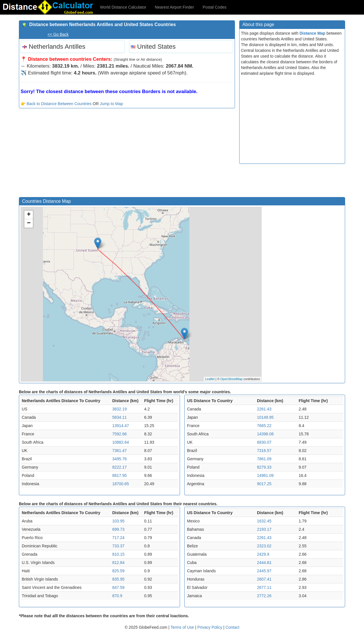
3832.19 (119, 409)
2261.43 (264, 409)
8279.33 (264, 467)
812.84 (118, 563)
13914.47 (120, 426)
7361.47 (119, 451)
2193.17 (264, 529)
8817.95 (119, 475)
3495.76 (119, 459)
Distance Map (312, 33)
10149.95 (265, 417)
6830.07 (264, 442)
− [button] (29, 223)
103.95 (118, 521)
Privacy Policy (210, 627)
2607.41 (264, 579)
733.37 (118, 546)
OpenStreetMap (232, 379)
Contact (232, 627)
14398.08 (265, 434)
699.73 (118, 529)
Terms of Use (183, 627)
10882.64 (120, 442)
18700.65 (120, 484)
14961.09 (265, 475)
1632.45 (264, 521)
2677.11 (264, 587)
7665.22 (264, 426)
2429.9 (263, 554)
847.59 (118, 587)
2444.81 (264, 563)
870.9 (117, 596)
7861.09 (264, 459)
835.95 (118, 579)
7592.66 (119, 434)
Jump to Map (111, 104)
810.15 (118, 554)
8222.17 (119, 467)
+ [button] (29, 215)
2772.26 (264, 596)
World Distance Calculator (123, 7)
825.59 (118, 571)
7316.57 (264, 451)
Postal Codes (214, 7)
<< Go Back (58, 34)
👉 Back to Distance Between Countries (56, 104)
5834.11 (119, 417)
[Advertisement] (127, 154)
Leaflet (210, 379)
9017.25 (264, 484)
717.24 (118, 538)
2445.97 (264, 571)
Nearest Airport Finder (174, 7)
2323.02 (264, 546)
